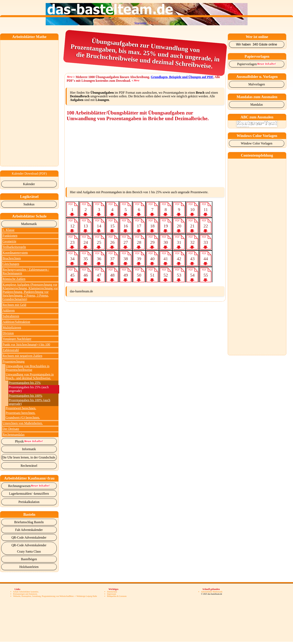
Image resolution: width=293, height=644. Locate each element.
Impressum (112, 594)
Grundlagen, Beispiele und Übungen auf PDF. (182, 77)
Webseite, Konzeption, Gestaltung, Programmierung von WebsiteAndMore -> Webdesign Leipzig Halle (55, 596)
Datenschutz (112, 592)
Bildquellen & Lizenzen (117, 596)
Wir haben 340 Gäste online (257, 44)
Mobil (153, 23)
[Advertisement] (23, 101)
